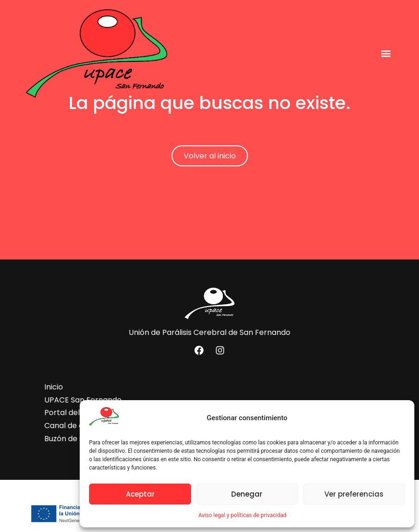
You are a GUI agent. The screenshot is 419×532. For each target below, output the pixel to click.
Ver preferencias (354, 494)
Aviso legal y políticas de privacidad (242, 515)
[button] (386, 53)
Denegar (247, 494)
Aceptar (140, 494)
